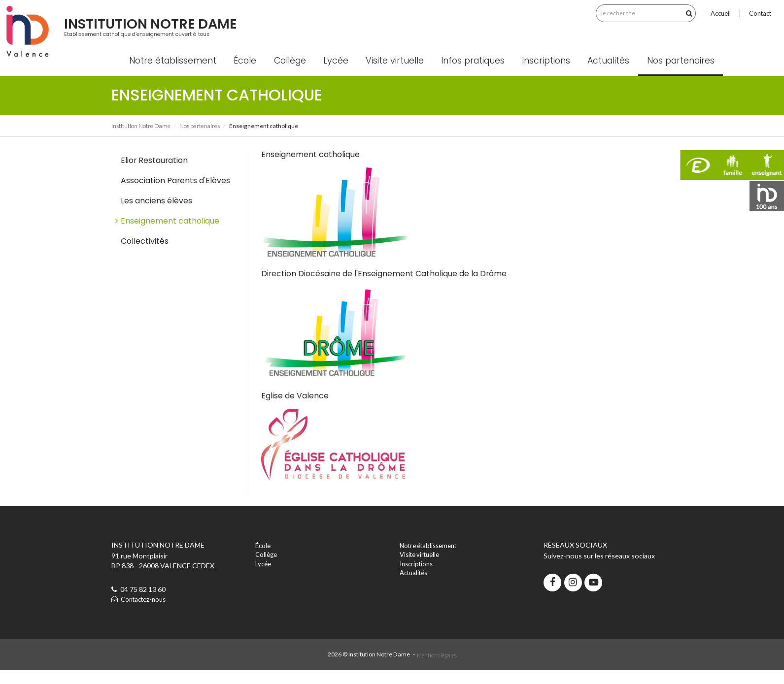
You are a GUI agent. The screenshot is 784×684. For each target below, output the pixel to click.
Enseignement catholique (170, 234)
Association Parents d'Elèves (175, 193)
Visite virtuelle (400, 74)
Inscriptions (552, 74)
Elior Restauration (154, 173)
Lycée (341, 74)
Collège (295, 74)
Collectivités (145, 254)
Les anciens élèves (156, 213)
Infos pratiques (478, 74)
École (251, 74)
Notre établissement (178, 74)
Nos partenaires (686, 74)
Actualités (614, 74)
